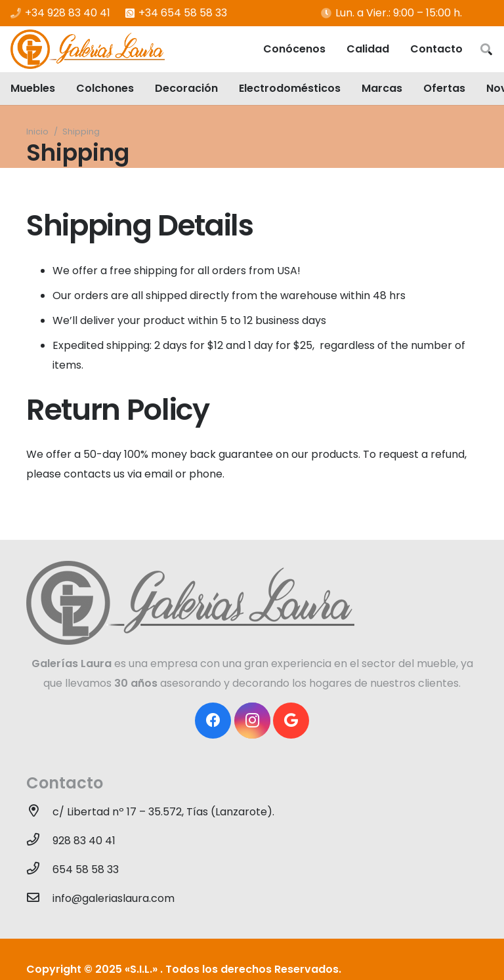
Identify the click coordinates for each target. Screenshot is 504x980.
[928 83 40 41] (39, 841)
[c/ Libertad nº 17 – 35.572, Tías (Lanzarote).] (39, 812)
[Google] (291, 721)
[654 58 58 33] (39, 870)
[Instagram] (252, 721)
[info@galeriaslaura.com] (39, 899)
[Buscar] (486, 50)
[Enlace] (88, 49)
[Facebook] (213, 721)
